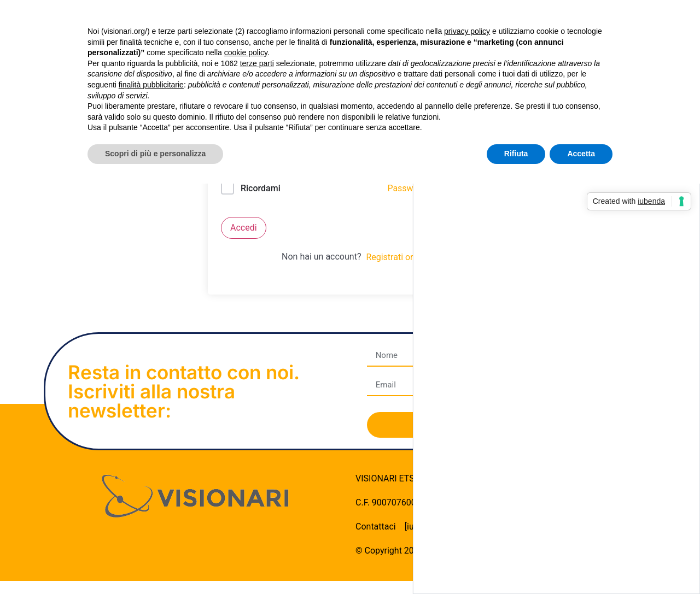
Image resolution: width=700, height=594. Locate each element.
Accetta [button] (581, 154)
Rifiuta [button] (516, 154)
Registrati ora (392, 257)
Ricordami (261, 188)
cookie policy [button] (246, 52)
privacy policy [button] (467, 31)
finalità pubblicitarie (151, 85)
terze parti (257, 63)
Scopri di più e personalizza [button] (155, 154)
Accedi (244, 228)
